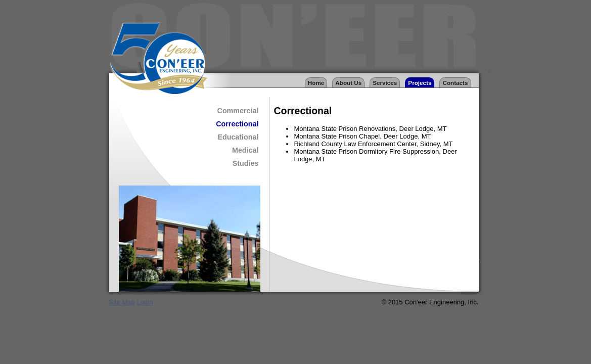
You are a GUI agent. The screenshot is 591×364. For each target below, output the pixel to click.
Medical (245, 150)
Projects (420, 83)
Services (385, 83)
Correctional (237, 124)
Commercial (238, 111)
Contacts (455, 83)
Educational (238, 137)
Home (316, 83)
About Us (348, 83)
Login (145, 302)
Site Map (122, 302)
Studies (246, 163)
